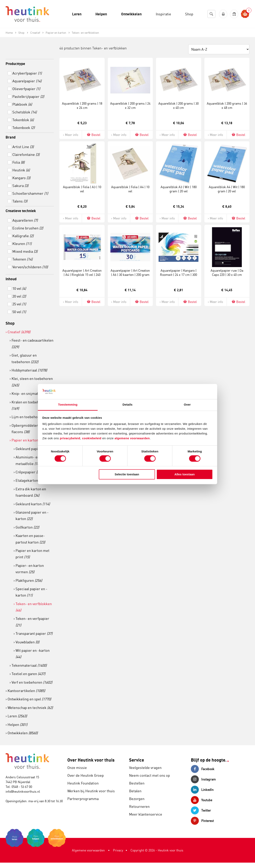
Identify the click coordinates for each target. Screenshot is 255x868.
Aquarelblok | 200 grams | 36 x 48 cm (227, 106)
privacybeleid (70, 438)
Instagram (203, 779)
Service (137, 760)
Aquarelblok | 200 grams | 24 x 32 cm (130, 106)
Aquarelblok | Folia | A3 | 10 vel (82, 189)
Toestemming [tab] (68, 405)
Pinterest (202, 821)
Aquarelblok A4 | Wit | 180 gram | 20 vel (227, 189)
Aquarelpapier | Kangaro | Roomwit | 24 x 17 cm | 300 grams (178, 275)
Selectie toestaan (127, 474)
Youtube (202, 800)
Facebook (203, 769)
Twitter (201, 810)
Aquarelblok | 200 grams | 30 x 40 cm (178, 106)
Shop (10, 323)
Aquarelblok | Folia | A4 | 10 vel (130, 189)
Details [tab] (127, 405)
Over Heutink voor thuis (91, 760)
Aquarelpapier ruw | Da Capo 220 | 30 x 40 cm (227, 273)
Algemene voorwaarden (88, 850)
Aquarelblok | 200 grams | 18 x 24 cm (82, 106)
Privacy (118, 850)
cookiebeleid (92, 438)
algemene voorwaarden (132, 438)
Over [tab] (187, 405)
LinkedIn (202, 790)
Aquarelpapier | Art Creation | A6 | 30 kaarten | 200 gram (130, 273)
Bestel (93, 135)
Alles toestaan (185, 474)
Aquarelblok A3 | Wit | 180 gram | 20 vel (179, 189)
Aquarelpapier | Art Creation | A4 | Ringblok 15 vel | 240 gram (82, 275)
